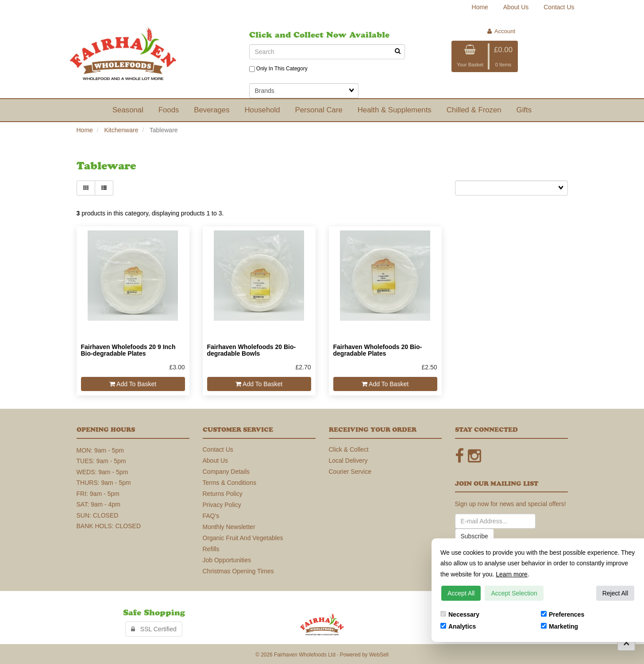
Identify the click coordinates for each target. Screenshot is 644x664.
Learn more (512, 574)
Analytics (458, 626)
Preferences (563, 614)
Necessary (460, 614)
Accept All (461, 593)
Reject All (615, 593)
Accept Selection (514, 593)
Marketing (559, 626)
